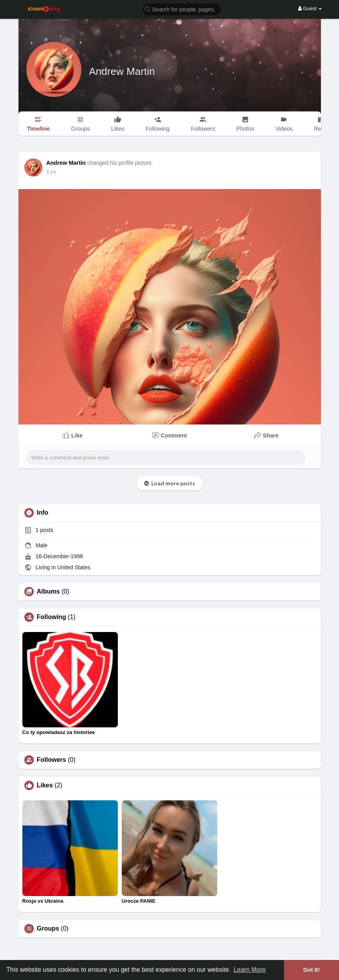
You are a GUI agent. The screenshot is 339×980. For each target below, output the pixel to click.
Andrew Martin (122, 71)
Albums (49, 592)
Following (52, 617)
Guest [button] (310, 8)
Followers (52, 760)
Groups (48, 929)
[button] (181, 9)
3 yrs (51, 172)
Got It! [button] (312, 970)
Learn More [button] (250, 970)
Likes (45, 785)
